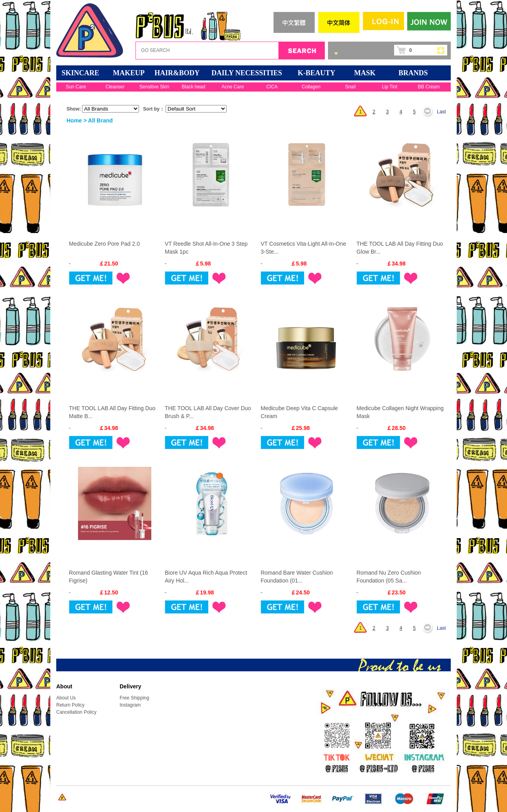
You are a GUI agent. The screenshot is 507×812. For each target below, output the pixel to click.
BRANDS (413, 73)
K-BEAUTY (316, 73)
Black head (193, 87)
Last (441, 112)
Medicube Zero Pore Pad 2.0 (104, 244)
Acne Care (233, 87)
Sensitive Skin (154, 87)
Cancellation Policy (76, 712)
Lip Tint (390, 87)
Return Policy (70, 705)
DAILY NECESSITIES (247, 73)
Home (74, 120)
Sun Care (76, 87)
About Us (66, 698)
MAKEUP (129, 73)
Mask (365, 73)
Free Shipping (134, 698)
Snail (350, 87)
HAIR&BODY (177, 73)
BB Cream (429, 87)
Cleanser (115, 87)
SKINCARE (80, 73)
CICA (272, 87)
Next (430, 112)
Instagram (130, 705)
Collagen (311, 87)
